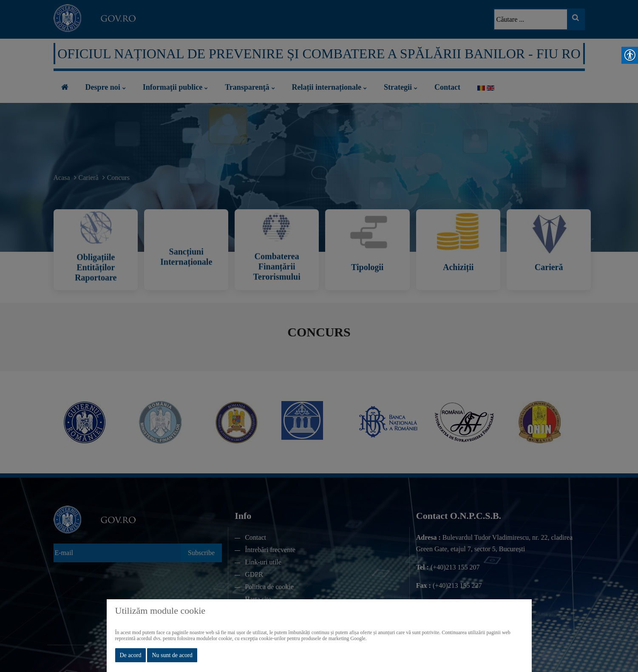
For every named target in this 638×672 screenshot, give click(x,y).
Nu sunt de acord (172, 655)
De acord (131, 655)
